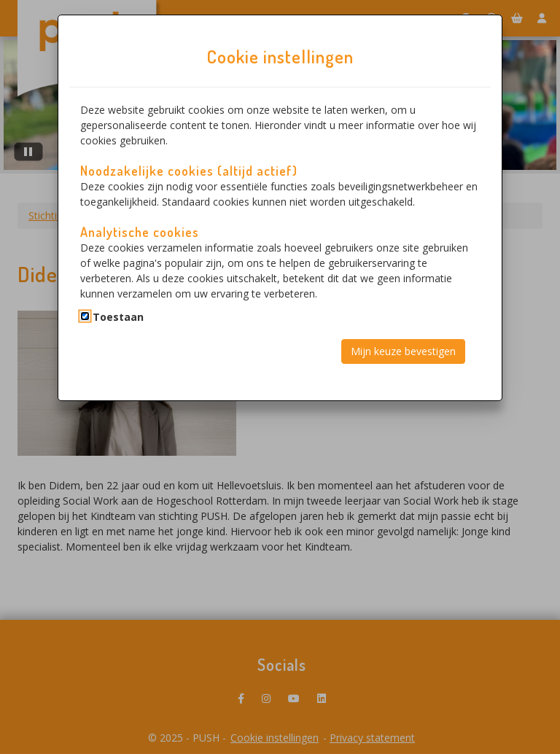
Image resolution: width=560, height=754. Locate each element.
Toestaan (118, 317)
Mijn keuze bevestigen (403, 351)
